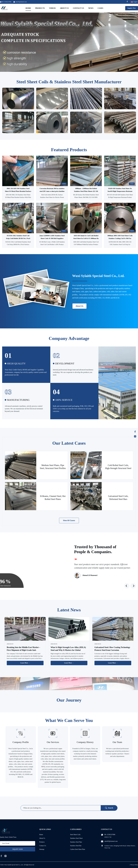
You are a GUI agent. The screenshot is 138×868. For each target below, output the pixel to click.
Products (40, 8)
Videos (52, 8)
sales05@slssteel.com (21, 2)
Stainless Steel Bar (76, 846)
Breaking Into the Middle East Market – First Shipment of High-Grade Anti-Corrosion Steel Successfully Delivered (23, 650)
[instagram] (5, 856)
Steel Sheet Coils (75, 835)
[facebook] (1, 856)
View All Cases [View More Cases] (69, 520)
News (91, 8)
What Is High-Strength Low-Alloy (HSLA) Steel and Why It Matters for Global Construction (68, 650)
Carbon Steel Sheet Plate (78, 849)
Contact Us (79, 8)
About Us (64, 8)
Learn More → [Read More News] (25, 663)
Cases (100, 8)
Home (28, 8)
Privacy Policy (134, 865)
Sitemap (42, 849)
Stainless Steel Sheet (76, 838)
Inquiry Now (132, 8)
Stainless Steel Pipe (76, 842)
